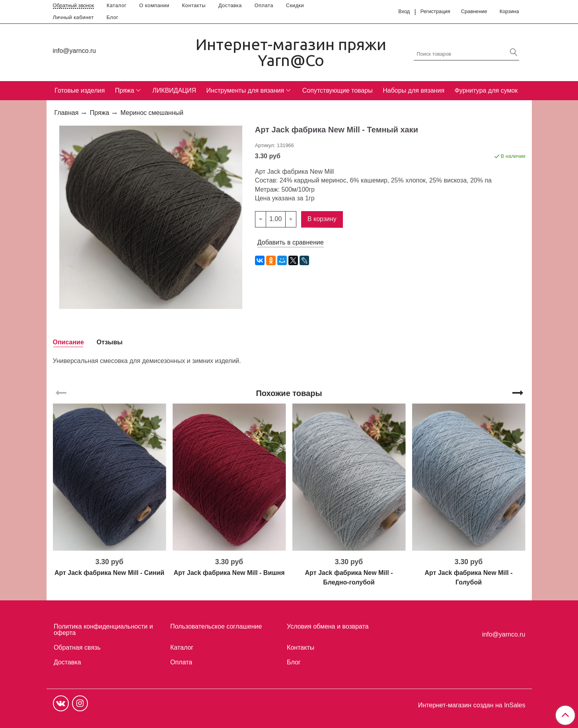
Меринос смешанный (152, 113)
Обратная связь (77, 647)
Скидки (295, 5)
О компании (154, 5)
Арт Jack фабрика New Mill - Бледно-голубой (349, 578)
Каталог (117, 5)
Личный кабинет (73, 17)
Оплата (264, 5)
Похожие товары (289, 393)
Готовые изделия (80, 90)
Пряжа (125, 90)
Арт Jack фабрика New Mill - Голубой (469, 578)
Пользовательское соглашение (216, 626)
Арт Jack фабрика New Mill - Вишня (229, 573)
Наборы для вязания (414, 90)
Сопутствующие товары (338, 90)
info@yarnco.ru (75, 51)
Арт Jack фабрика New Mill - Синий (109, 573)
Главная (67, 113)
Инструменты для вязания (245, 90)
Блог (113, 17)
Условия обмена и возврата (328, 626)
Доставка (230, 5)
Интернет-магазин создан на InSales (472, 705)
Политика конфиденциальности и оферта (103, 630)
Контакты (194, 5)
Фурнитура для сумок (486, 90)
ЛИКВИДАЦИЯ (174, 90)
